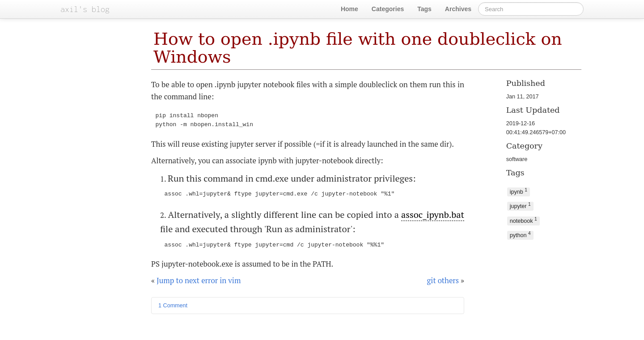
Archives (458, 9)
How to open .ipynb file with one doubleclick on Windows (358, 48)
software (517, 159)
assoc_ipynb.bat (433, 215)
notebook (523, 220)
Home (350, 9)
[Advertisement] (534, 276)
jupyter (520, 206)
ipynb (519, 191)
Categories (388, 9)
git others (443, 280)
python (520, 235)
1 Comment (173, 306)
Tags (424, 9)
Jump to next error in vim (199, 280)
